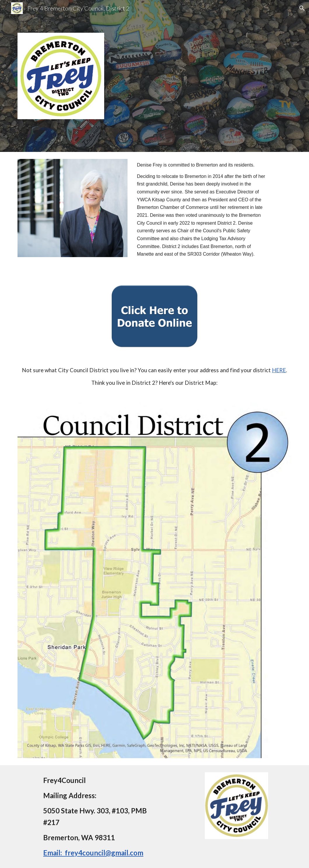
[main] (201, 215)
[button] (302, 8)
